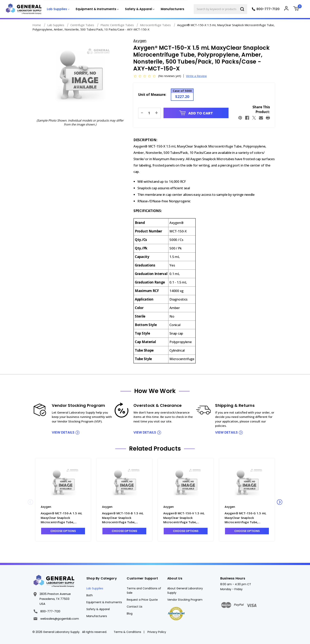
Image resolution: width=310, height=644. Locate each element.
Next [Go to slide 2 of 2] (280, 502)
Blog (130, 614)
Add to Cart (196, 113)
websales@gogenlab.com (56, 619)
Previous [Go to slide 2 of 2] (30, 502)
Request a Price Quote (142, 600)
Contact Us (135, 607)
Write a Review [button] (196, 76)
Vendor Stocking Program (185, 600)
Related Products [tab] (155, 449)
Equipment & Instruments (104, 602)
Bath (90, 595)
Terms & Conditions (127, 632)
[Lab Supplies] (58, 9)
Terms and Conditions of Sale (144, 591)
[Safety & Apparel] (139, 9)
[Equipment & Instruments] (97, 9)
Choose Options (63, 531)
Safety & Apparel (98, 609)
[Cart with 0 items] (298, 9)
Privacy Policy (157, 632)
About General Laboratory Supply (185, 591)
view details (63, 432)
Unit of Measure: (152, 95)
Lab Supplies (95, 588)
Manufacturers (172, 9)
